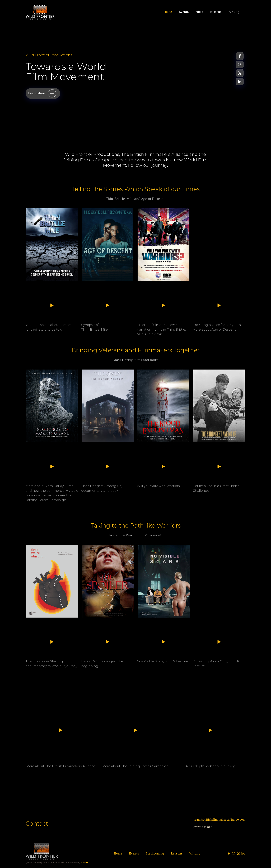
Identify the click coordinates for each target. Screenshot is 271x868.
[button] (43, 93)
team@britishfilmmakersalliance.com (219, 820)
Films (199, 12)
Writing (234, 12)
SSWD (84, 863)
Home (168, 12)
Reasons (216, 12)
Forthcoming (155, 853)
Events (184, 12)
